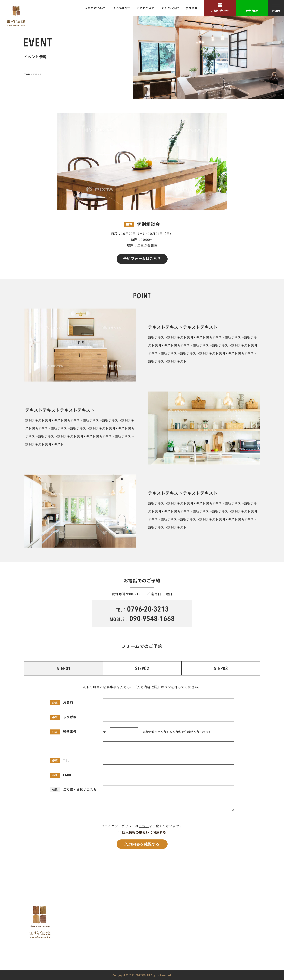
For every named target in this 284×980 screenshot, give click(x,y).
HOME (175, 913)
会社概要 (192, 8)
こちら (144, 826)
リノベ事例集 (121, 8)
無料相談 (252, 11)
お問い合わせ (220, 11)
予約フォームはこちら (142, 258)
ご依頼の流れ (146, 8)
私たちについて (95, 8)
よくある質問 (170, 8)
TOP (27, 74)
